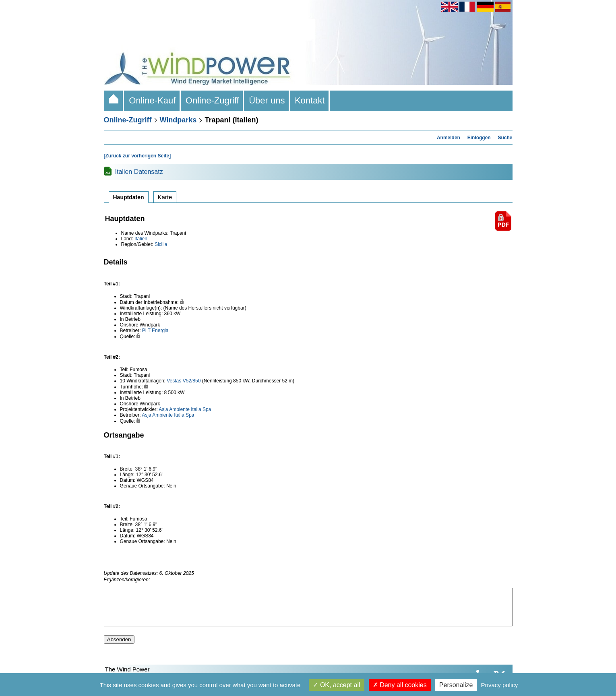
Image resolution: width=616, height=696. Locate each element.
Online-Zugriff (212, 100)
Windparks (178, 120)
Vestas (174, 381)
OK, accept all (336, 685)
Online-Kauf (152, 100)
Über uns (267, 100)
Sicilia (161, 244)
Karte (165, 197)
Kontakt (310, 100)
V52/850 (192, 381)
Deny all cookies (400, 685)
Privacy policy (500, 685)
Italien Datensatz (139, 172)
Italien (141, 239)
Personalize (456, 685)
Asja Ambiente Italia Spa (185, 409)
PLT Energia (155, 330)
